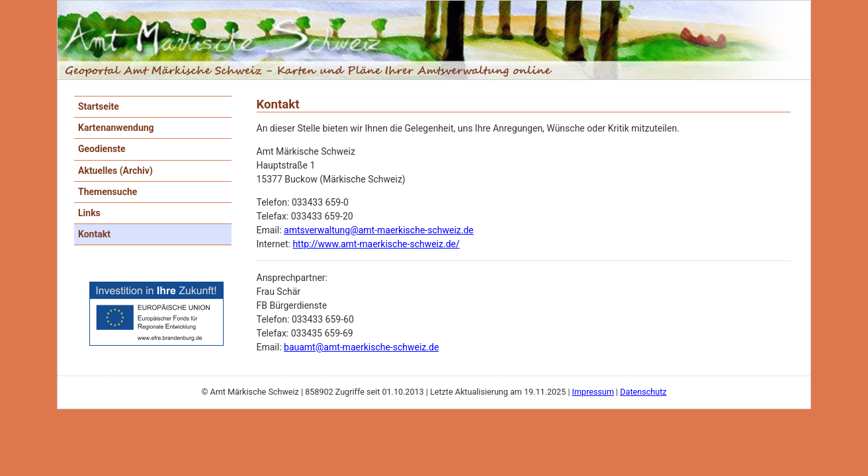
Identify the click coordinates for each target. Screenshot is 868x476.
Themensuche (108, 192)
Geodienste (102, 149)
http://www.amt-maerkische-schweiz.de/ (376, 244)
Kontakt (94, 234)
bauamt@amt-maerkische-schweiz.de (361, 347)
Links (89, 213)
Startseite (99, 106)
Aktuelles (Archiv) (115, 171)
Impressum (593, 392)
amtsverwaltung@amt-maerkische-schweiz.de (379, 230)
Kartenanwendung (116, 128)
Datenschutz (643, 392)
